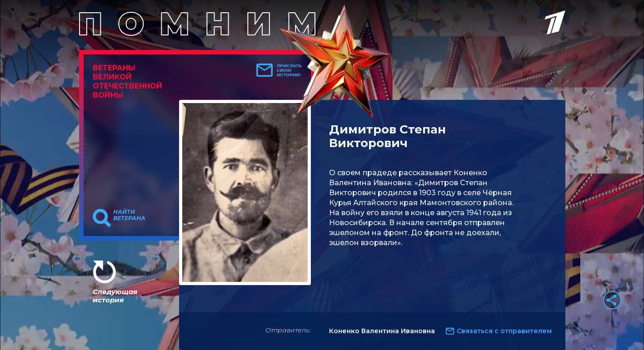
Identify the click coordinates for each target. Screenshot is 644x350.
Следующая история (115, 296)
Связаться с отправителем (504, 331)
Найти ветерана (129, 215)
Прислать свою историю (289, 70)
